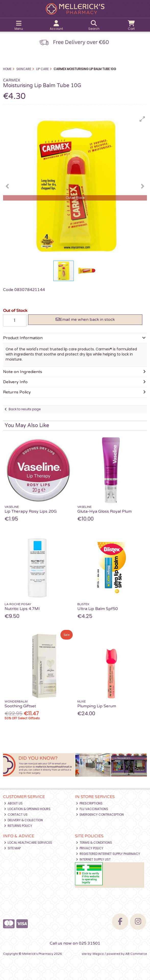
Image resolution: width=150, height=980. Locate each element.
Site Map (12, 848)
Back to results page (25, 409)
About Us (14, 803)
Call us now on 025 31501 (75, 943)
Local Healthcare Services (28, 843)
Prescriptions (89, 803)
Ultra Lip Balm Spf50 (98, 609)
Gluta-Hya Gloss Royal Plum (104, 511)
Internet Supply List (93, 859)
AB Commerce (136, 954)
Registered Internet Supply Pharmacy (108, 854)
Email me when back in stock (85, 320)
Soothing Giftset (20, 706)
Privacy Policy (90, 848)
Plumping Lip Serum (97, 706)
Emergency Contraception (100, 815)
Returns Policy (18, 826)
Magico (98, 954)
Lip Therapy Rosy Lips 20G (31, 511)
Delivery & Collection (24, 820)
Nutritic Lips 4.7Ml (22, 609)
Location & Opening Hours (27, 809)
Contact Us (16, 815)
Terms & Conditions (94, 843)
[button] (142, 119)
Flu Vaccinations (92, 809)
